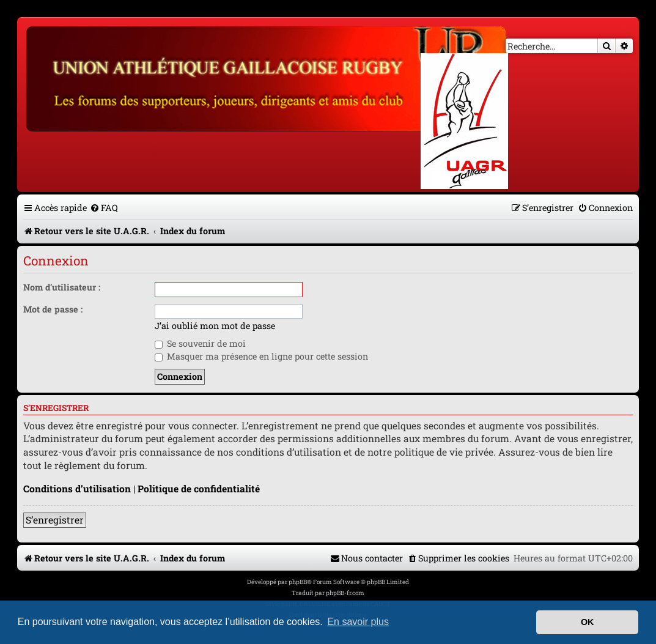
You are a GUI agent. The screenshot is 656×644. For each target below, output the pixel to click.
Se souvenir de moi (200, 343)
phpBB (298, 582)
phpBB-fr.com (345, 593)
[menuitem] (104, 208)
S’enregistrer (55, 520)
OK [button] (588, 622)
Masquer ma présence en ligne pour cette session (261, 356)
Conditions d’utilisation (77, 489)
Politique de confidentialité (199, 489)
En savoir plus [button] (358, 622)
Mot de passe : (53, 309)
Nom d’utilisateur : (62, 287)
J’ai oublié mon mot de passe (215, 326)
